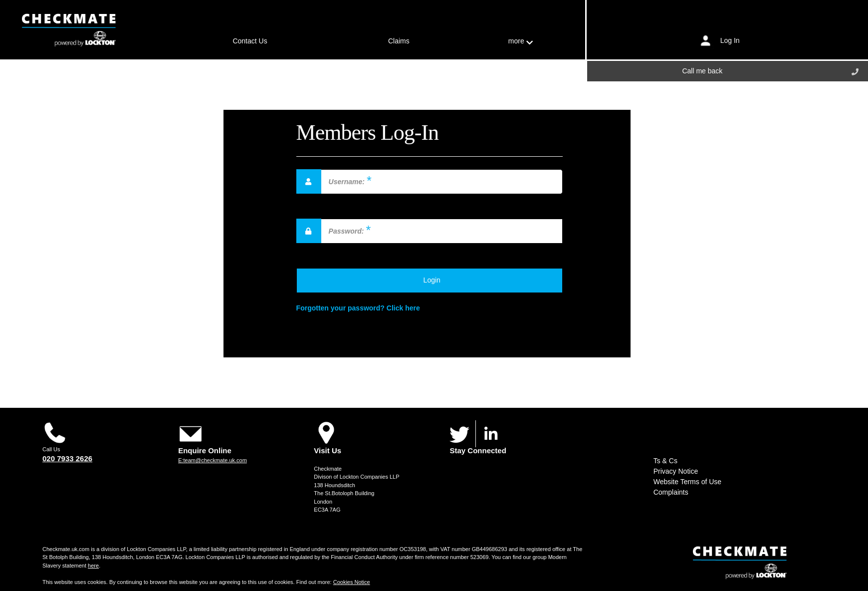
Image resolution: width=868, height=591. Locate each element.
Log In (730, 40)
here (93, 566)
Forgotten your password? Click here (358, 308)
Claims (399, 41)
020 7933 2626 (67, 458)
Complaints (671, 492)
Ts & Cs (665, 461)
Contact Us (250, 41)
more (521, 41)
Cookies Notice (352, 582)
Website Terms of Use (687, 482)
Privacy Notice (676, 471)
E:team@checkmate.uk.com (213, 460)
